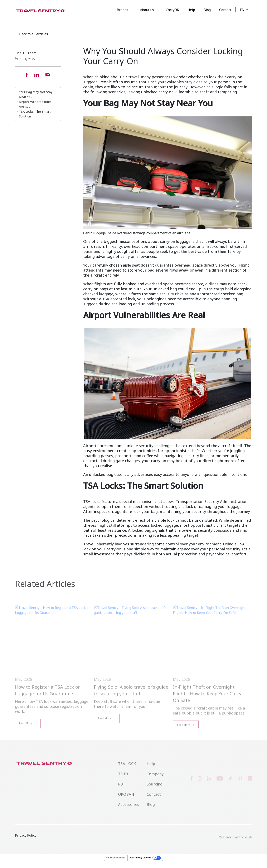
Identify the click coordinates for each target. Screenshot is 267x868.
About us (147, 13)
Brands (122, 13)
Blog (207, 13)
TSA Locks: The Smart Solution (35, 120)
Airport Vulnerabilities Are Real (35, 110)
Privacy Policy (26, 848)
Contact (225, 13)
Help (191, 13)
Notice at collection (116, 864)
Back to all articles (32, 40)
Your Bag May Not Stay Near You (36, 100)
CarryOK (172, 13)
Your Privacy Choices (140, 864)
